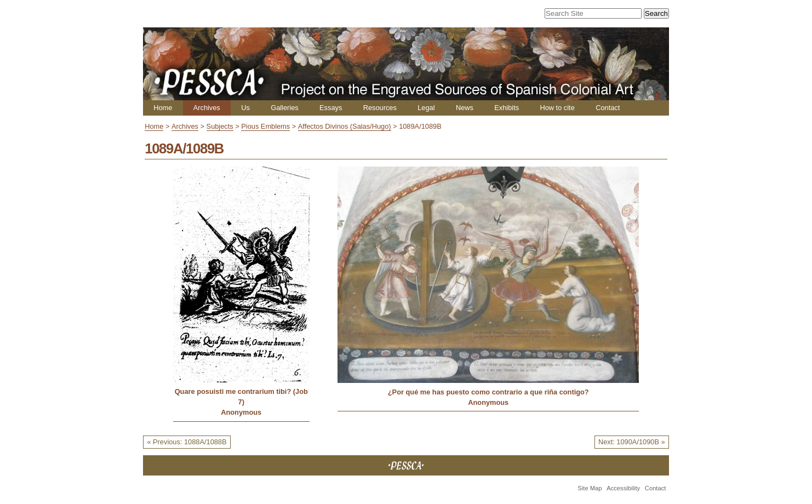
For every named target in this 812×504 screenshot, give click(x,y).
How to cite (557, 108)
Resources (380, 108)
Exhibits (507, 108)
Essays (331, 108)
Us (245, 108)
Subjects (220, 126)
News (465, 108)
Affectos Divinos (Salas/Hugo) (345, 126)
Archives (207, 108)
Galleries (285, 108)
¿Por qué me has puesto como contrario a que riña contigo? (488, 392)
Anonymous (241, 412)
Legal (426, 108)
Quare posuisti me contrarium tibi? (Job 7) (241, 397)
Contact (608, 108)
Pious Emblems (265, 126)
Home (163, 108)
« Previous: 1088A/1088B (187, 442)
